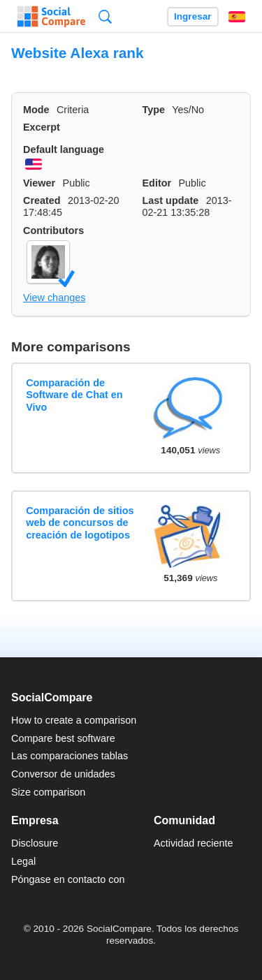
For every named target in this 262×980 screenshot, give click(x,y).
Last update (171, 200)
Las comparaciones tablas (70, 756)
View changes (54, 298)
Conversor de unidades (63, 774)
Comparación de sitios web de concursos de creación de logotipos (80, 523)
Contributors (53, 231)
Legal (23, 861)
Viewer (39, 183)
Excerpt (42, 127)
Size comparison (48, 792)
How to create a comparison (74, 720)
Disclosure (35, 843)
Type (154, 110)
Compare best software (63, 738)
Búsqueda (105, 16)
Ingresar (193, 16)
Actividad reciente (194, 843)
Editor (157, 183)
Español (237, 17)
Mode (36, 110)
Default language (64, 149)
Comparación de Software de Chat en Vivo (74, 395)
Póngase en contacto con (68, 879)
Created (42, 200)
